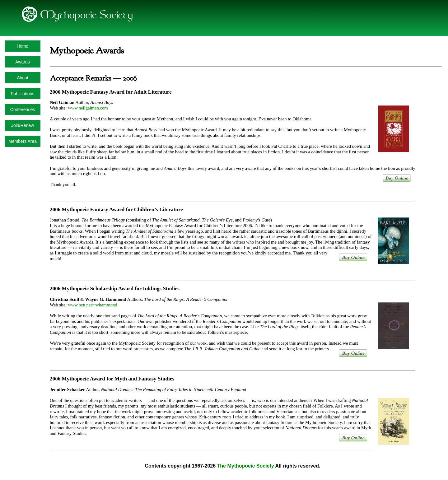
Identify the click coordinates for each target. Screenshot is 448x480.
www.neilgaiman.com (88, 108)
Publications (23, 94)
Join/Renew (23, 125)
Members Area (23, 141)
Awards (22, 62)
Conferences (23, 110)
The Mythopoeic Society (246, 466)
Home (23, 46)
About (23, 78)
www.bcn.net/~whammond (92, 305)
